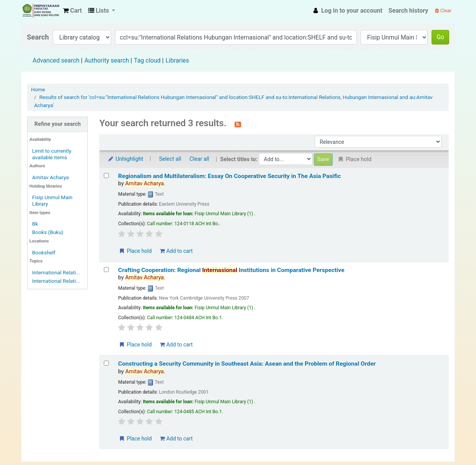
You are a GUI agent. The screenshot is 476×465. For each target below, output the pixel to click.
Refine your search (58, 124)
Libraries (177, 60)
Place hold (135, 251)
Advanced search (56, 60)
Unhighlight (125, 159)
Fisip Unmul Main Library (41, 11)
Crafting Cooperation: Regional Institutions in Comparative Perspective (231, 270)
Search (38, 37)
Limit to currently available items (52, 154)
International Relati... (56, 272)
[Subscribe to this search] (238, 124)
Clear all (199, 159)
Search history (409, 11)
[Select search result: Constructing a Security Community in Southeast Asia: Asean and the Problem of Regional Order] (106, 363)
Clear (443, 11)
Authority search (107, 60)
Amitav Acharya (51, 177)
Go (440, 37)
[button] (72, 11)
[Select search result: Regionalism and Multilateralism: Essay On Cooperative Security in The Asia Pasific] (106, 176)
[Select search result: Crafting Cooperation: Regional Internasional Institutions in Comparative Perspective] (106, 270)
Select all (170, 159)
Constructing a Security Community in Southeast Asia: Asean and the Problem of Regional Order (247, 364)
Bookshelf (44, 252)
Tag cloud (147, 60)
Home (38, 89)
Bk (35, 224)
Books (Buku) (48, 232)
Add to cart (176, 251)
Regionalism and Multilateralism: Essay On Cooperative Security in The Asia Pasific (229, 176)
